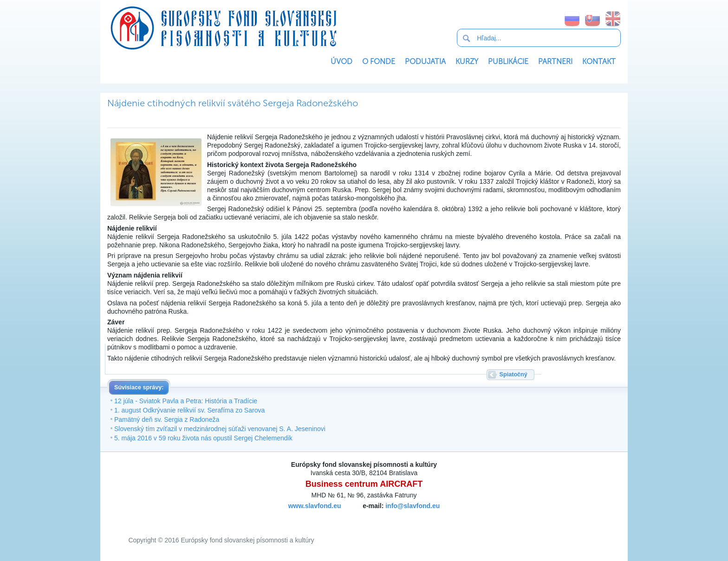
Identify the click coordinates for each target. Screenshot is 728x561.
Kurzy (467, 61)
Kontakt (599, 61)
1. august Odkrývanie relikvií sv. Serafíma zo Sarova (189, 410)
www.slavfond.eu (315, 506)
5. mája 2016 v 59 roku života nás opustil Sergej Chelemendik (203, 438)
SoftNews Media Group (348, 517)
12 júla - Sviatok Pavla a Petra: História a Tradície (186, 401)
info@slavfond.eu (413, 506)
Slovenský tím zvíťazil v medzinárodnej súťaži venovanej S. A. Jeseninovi (220, 429)
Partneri (555, 61)
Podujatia (425, 61)
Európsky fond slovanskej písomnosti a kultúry (223, 28)
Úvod (341, 61)
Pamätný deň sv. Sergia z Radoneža (167, 419)
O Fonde (379, 61)
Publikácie (508, 61)
